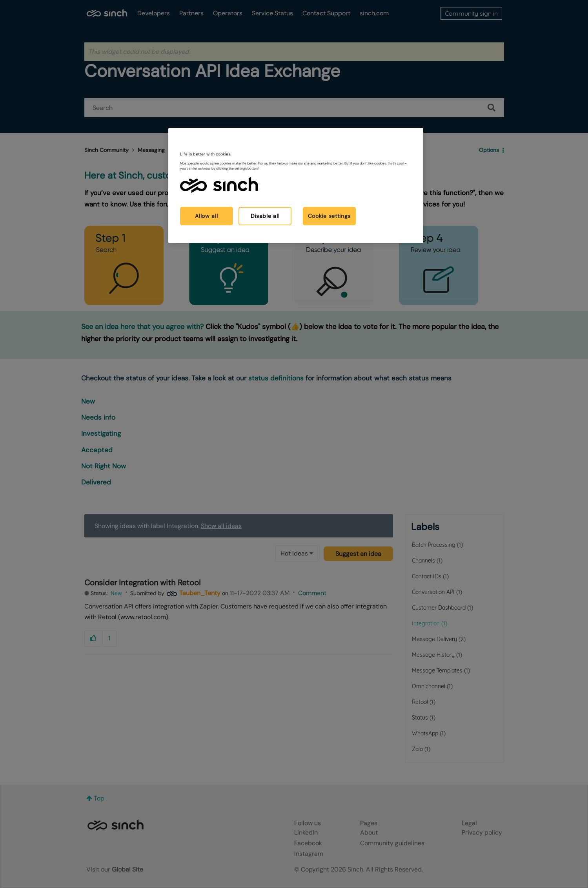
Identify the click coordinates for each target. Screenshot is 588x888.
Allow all (206, 216)
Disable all (265, 216)
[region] (296, 185)
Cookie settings (329, 216)
